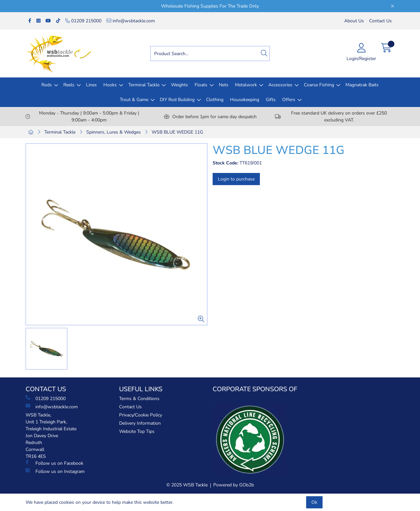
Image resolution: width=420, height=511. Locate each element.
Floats (201, 85)
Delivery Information (140, 423)
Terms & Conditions (139, 399)
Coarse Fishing (319, 85)
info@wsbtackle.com (131, 21)
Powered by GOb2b (234, 485)
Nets (224, 85)
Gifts (271, 100)
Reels (69, 85)
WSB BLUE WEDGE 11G (177, 132)
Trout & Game (134, 100)
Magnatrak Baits (362, 85)
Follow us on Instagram (55, 471)
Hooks (110, 85)
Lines (91, 85)
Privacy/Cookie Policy (141, 415)
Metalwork (246, 85)
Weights (179, 85)
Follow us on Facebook (54, 463)
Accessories (280, 85)
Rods (47, 85)
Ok (314, 502)
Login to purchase (236, 179)
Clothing (215, 100)
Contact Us (380, 21)
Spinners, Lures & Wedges (114, 132)
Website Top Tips (137, 431)
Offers (289, 100)
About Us (354, 21)
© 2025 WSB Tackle (187, 485)
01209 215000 (83, 21)
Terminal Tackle (144, 85)
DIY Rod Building (177, 100)
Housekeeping (245, 100)
